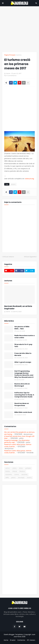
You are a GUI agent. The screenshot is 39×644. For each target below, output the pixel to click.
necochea (24, 474)
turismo (19, 55)
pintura (13, 478)
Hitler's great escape (23, 362)
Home (6, 640)
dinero (21, 468)
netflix (7, 478)
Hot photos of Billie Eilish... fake (22, 328)
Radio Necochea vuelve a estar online (24, 337)
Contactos (21, 640)
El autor (13, 640)
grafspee (28, 468)
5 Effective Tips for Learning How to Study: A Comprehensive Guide (24, 395)
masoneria (9, 474)
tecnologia (21, 478)
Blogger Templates (16, 634)
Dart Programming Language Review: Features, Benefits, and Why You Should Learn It (24, 374)
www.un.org (29, 179)
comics (7, 468)
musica (17, 474)
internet (15, 471)
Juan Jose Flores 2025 (24, 636)
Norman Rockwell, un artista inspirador (18, 307)
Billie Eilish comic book (23, 412)
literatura (22, 471)
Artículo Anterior (9, 257)
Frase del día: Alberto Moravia (23, 354)
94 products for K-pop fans (23, 345)
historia (8, 471)
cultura (14, 468)
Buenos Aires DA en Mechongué (22, 385)
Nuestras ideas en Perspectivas (22, 404)
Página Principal (10, 55)
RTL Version (31, 640)
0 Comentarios (11, 76)
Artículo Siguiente (30, 257)
